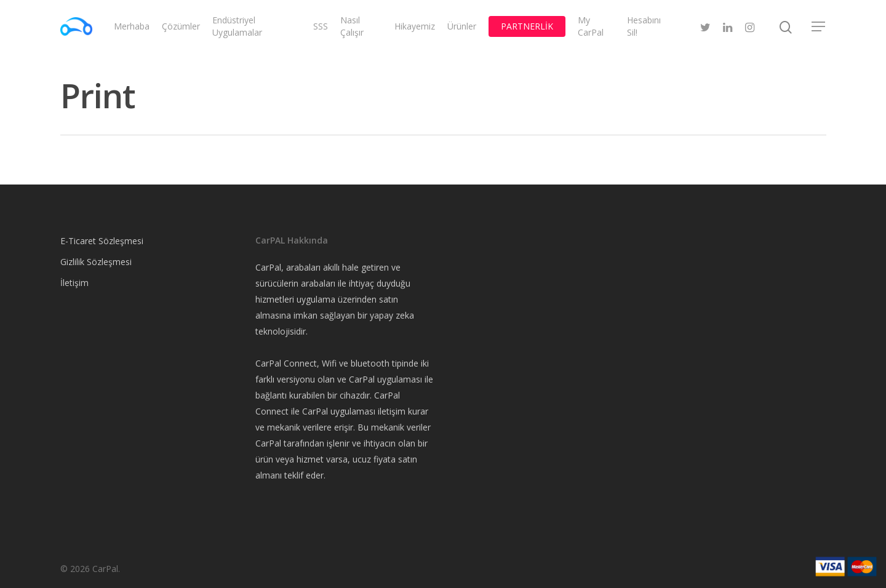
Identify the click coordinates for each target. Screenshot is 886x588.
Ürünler (462, 26)
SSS (321, 26)
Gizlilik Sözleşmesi (96, 262)
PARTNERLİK (527, 26)
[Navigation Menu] (819, 26)
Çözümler (181, 26)
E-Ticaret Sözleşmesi (102, 241)
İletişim (74, 283)
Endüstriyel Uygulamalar (237, 26)
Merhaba (132, 26)
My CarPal (591, 26)
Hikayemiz (415, 26)
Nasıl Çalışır (352, 26)
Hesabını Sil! (644, 26)
